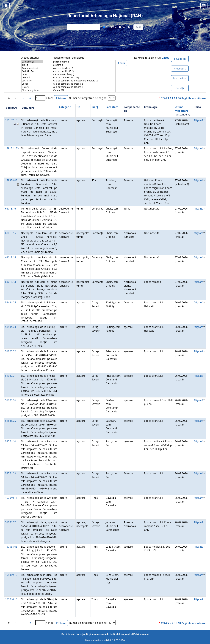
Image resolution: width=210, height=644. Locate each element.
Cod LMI (125, 27)
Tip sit (32, 65)
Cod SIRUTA (32, 71)
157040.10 (11, 599)
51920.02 (11, 351)
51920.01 (11, 376)
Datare (32, 87)
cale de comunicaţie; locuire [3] (84, 87)
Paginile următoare (193, 98)
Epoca (32, 84)
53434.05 (11, 302)
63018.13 (11, 282)
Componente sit (32, 68)
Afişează (198, 120)
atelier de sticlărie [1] (84, 74)
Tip (78, 107)
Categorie (65, 107)
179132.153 (12, 148)
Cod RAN (110, 27)
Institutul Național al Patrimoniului (129, 634)
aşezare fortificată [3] (84, 71)
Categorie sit (32, 62)
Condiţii (180, 88)
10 (179, 98)
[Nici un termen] (84, 62)
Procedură (180, 69)
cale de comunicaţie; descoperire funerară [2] (84, 81)
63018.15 (11, 233)
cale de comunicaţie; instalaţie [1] (84, 84)
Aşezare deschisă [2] (84, 68)
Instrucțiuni (180, 78)
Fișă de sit (180, 59)
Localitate (32, 81)
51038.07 (11, 522)
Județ (32, 74)
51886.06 (11, 400)
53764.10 (11, 441)
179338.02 (11, 180)
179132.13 (11, 120)
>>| (31, 98)
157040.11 (11, 498)
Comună (32, 78)
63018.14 (11, 257)
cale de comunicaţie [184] (84, 78)
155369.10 (11, 575)
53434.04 (11, 327)
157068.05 (11, 547)
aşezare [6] (84, 65)
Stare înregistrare (32, 90)
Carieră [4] (84, 90)
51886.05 (11, 421)
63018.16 (11, 209)
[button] (204, 6)
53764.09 (11, 473)
